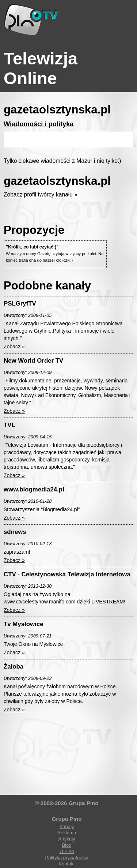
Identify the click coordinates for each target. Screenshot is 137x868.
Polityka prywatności (67, 858)
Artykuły (66, 839)
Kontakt (66, 864)
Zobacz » (14, 347)
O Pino (67, 851)
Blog (66, 845)
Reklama (67, 833)
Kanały (67, 826)
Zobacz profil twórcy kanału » (41, 194)
